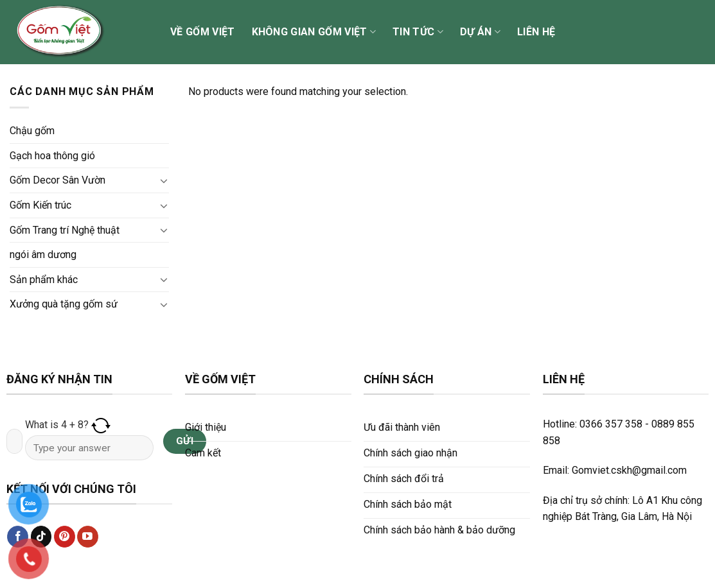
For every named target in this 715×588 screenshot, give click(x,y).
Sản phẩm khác (44, 280)
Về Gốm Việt (203, 32)
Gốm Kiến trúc (40, 205)
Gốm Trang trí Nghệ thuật (65, 230)
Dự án (480, 32)
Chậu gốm (32, 131)
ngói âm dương (43, 255)
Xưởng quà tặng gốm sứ (64, 304)
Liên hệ (536, 32)
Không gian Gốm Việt (314, 32)
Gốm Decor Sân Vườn (57, 180)
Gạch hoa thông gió (52, 156)
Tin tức (418, 32)
